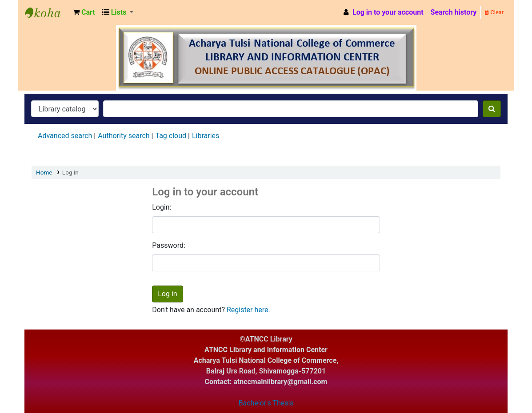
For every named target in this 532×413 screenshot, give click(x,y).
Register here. (248, 310)
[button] (84, 12)
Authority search (124, 136)
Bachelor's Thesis (266, 403)
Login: (162, 207)
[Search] (492, 109)
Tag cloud (171, 136)
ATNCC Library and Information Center (47, 12)
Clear (494, 12)
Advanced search (65, 136)
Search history (454, 12)
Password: (169, 245)
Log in (70, 172)
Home (44, 172)
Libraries (206, 136)
